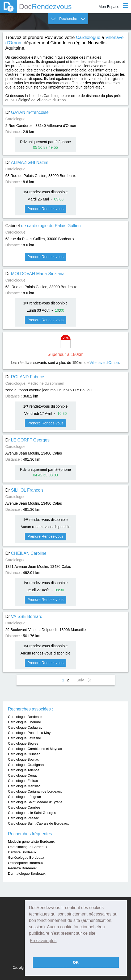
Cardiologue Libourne (24, 722)
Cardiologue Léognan (24, 797)
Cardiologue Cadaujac (25, 727)
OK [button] (76, 962)
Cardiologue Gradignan (26, 765)
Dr (27, 112)
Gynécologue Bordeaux (26, 857)
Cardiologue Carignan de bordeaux (35, 791)
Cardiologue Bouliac (23, 759)
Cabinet (43, 226)
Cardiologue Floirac (23, 781)
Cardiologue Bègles (23, 743)
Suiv (80, 680)
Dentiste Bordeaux (22, 852)
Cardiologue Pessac (23, 818)
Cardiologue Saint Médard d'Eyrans (35, 802)
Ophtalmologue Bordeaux (28, 847)
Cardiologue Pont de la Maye (30, 733)
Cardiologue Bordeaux (25, 717)
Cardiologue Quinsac (24, 754)
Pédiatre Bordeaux (22, 868)
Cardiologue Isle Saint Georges (32, 813)
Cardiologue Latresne (24, 738)
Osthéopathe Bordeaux (26, 863)
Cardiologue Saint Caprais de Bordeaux (38, 823)
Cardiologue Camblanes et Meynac (35, 749)
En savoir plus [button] (43, 941)
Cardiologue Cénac (23, 775)
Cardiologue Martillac (24, 786)
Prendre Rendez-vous (45, 209)
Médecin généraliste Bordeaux (31, 842)
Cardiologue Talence (24, 770)
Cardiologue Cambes (24, 807)
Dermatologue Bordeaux (27, 873)
